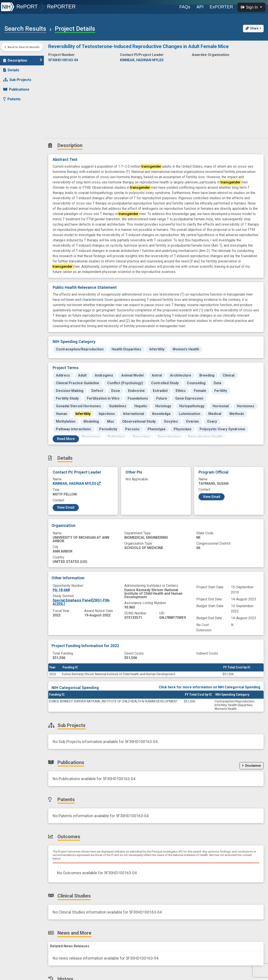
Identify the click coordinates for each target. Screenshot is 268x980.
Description (23, 58)
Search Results (25, 29)
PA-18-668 (61, 590)
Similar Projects (20, 145)
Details (11, 68)
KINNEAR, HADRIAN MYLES (77, 484)
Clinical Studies (19, 116)
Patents (12, 97)
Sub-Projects (17, 78)
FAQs (185, 7)
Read (66, 439)
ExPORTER (221, 7)
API (200, 7)
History (12, 136)
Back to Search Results (22, 47)
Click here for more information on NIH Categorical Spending (210, 687)
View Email (66, 507)
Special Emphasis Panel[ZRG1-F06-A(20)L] (81, 602)
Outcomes (15, 107)
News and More (19, 126)
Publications (16, 87)
